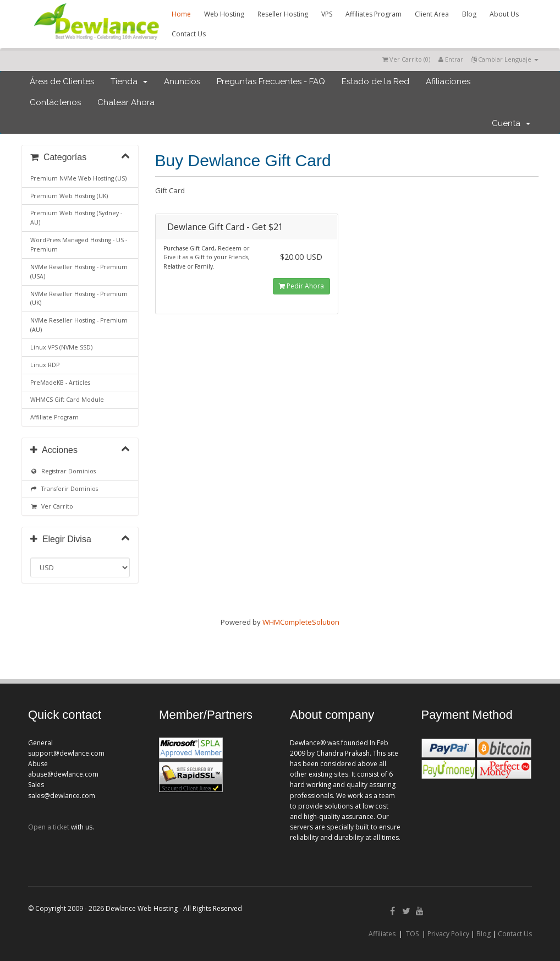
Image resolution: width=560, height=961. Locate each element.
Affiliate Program (54, 417)
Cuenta (511, 123)
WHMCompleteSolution (301, 622)
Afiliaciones (448, 81)
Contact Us (189, 34)
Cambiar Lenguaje (505, 59)
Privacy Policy (448, 934)
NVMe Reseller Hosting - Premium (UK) (79, 299)
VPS (327, 14)
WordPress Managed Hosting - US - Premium (79, 245)
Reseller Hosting (283, 14)
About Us (504, 14)
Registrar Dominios (63, 471)
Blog (469, 14)
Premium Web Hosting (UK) (69, 196)
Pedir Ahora (301, 286)
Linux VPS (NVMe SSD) (61, 347)
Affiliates (382, 934)
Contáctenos (55, 102)
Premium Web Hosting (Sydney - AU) (76, 218)
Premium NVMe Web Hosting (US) (78, 178)
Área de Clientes (62, 81)
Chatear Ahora (126, 102)
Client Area (432, 14)
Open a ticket (49, 827)
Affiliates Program (374, 14)
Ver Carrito (52, 506)
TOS (412, 934)
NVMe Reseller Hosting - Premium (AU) (79, 325)
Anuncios (182, 81)
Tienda (129, 81)
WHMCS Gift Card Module (67, 400)
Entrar (451, 59)
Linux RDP (45, 365)
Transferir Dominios (64, 489)
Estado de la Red (375, 81)
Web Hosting (224, 14)
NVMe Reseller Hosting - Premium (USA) (79, 272)
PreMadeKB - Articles (60, 383)
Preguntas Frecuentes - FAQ (271, 81)
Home (181, 14)
